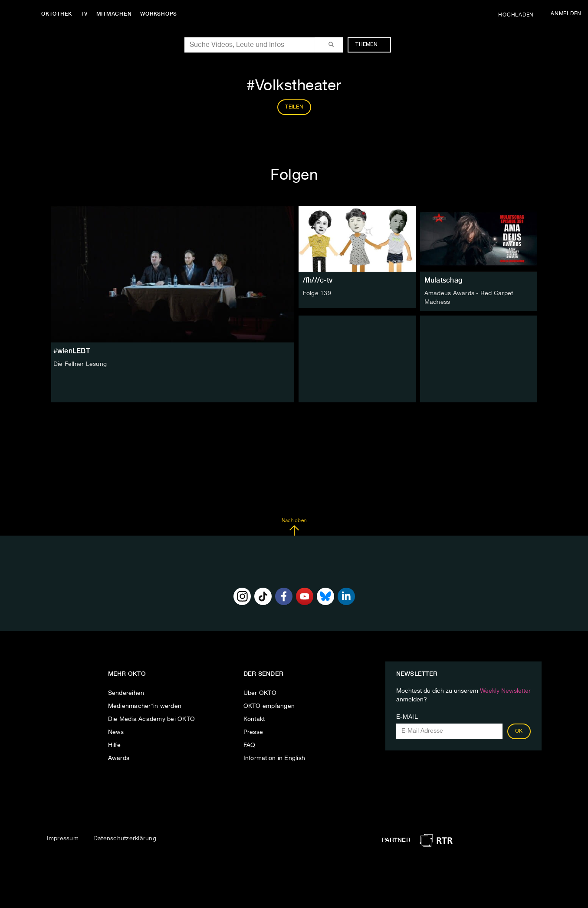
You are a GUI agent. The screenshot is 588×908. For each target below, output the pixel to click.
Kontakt (254, 719)
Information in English (274, 758)
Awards (119, 758)
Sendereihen (126, 693)
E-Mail (407, 717)
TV (84, 14)
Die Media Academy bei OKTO (152, 719)
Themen (371, 45)
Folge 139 (317, 293)
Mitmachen (114, 14)
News (116, 732)
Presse (253, 732)
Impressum (63, 839)
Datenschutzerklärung (125, 839)
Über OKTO (260, 693)
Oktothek (57, 14)
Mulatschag (443, 280)
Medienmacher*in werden (145, 706)
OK (519, 731)
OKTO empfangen (269, 706)
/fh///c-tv (318, 280)
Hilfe (114, 745)
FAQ (250, 745)
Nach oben (294, 527)
